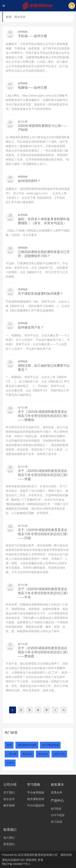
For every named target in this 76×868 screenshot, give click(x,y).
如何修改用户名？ (31, 327)
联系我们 (9, 844)
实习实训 (57, 822)
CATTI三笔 (59, 754)
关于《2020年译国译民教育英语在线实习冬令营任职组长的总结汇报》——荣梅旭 (44, 416)
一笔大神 (12, 754)
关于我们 (9, 793)
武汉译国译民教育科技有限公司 (38, 855)
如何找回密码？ (29, 181)
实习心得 (23, 122)
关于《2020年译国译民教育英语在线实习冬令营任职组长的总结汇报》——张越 (44, 475)
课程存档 (66, 855)
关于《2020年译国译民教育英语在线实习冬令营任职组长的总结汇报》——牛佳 (44, 593)
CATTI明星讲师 (50, 745)
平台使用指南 (36, 793)
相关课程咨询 (36, 799)
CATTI (10, 763)
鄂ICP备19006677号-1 (16, 864)
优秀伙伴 (57, 793)
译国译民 (32, 860)
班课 (9, 745)
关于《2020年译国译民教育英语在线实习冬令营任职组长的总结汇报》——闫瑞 (44, 534)
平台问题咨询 (36, 805)
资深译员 (27, 754)
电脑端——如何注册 (32, 88)
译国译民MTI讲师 (27, 745)
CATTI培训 (58, 815)
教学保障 (9, 805)
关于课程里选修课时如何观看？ (41, 294)
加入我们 (9, 838)
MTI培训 (56, 809)
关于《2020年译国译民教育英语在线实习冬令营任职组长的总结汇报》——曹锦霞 (44, 652)
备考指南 (23, 215)
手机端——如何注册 (32, 36)
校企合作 (43, 754)
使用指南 (23, 32)
